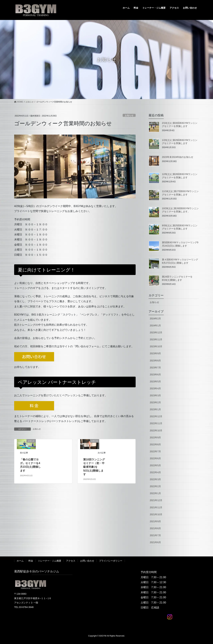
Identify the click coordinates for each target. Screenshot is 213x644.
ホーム (20, 561)
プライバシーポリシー (111, 561)
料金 (31, 561)
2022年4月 (155, 472)
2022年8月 (155, 444)
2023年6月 (155, 375)
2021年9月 (155, 521)
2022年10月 (156, 430)
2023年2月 (155, 402)
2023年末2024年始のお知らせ (178, 157)
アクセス (71, 561)
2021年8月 (155, 528)
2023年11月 (156, 339)
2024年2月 (155, 319)
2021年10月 (156, 514)
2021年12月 (156, 500)
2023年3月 (155, 395)
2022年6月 (155, 458)
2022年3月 (155, 479)
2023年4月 (155, 388)
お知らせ (129, 115)
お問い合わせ (87, 561)
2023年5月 (155, 381)
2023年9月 (155, 353)
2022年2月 (155, 486)
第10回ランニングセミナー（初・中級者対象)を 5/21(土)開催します (94, 467)
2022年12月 (156, 416)
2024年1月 (155, 325)
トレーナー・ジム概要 (50, 561)
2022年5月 (155, 465)
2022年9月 (155, 437)
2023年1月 (155, 409)
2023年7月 (155, 368)
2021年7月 (155, 535)
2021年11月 (156, 507)
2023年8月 (155, 361)
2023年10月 (156, 346)
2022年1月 (155, 493)
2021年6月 (155, 542)
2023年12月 (156, 332)
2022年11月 (156, 423)
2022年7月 (155, 451)
